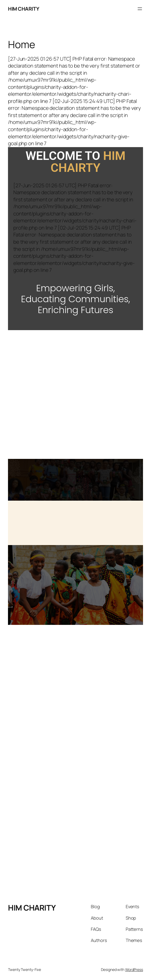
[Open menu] (140, 9)
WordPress (134, 969)
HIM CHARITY (24, 9)
